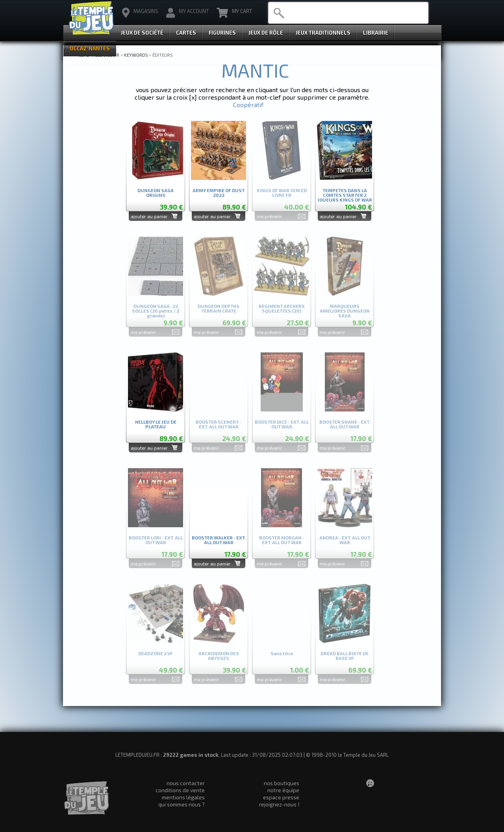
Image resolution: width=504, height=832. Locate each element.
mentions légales (183, 797)
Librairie (376, 33)
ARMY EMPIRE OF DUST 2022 (219, 193)
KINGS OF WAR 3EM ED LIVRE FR (282, 193)
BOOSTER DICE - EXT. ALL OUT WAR (282, 424)
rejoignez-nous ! (279, 804)
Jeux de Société (142, 33)
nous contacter (186, 783)
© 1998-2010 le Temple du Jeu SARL (347, 755)
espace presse (281, 797)
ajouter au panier (149, 216)
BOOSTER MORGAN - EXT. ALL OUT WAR (282, 540)
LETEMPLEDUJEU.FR (99, 55)
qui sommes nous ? (182, 804)
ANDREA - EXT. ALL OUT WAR (345, 540)
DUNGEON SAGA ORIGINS (156, 193)
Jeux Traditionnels (323, 33)
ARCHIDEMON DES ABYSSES (219, 656)
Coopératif (248, 105)
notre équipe (283, 790)
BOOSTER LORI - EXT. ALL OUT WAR (156, 540)
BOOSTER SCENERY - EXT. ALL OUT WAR (219, 424)
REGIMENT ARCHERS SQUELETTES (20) (282, 309)
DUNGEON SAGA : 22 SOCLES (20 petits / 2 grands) (156, 309)
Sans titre (282, 653)
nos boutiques (282, 783)
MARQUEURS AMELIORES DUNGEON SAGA (345, 309)
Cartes (186, 33)
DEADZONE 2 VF (156, 653)
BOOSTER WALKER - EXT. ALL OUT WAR (219, 540)
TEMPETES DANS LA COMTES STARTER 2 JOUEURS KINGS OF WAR (345, 194)
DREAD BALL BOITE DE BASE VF (345, 656)
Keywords (136, 55)
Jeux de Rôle (266, 33)
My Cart (234, 13)
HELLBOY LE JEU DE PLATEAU (156, 424)
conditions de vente (180, 790)
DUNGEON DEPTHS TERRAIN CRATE (219, 309)
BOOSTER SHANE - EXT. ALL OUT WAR (345, 424)
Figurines (222, 33)
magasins (140, 13)
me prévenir (270, 216)
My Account (187, 13)
